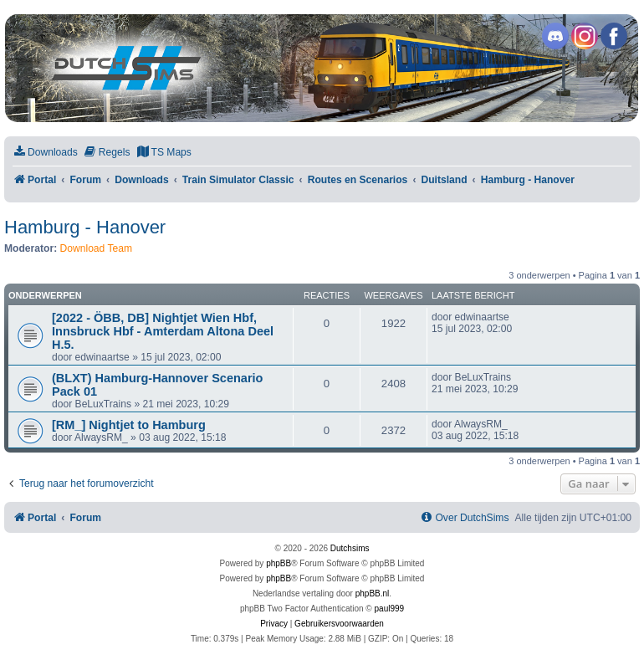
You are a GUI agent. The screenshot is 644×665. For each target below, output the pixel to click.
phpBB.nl (373, 593)
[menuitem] (45, 153)
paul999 (390, 609)
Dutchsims (350, 548)
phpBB (279, 563)
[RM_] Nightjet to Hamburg (129, 425)
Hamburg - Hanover (85, 227)
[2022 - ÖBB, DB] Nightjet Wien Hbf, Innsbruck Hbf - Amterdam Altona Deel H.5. (163, 331)
